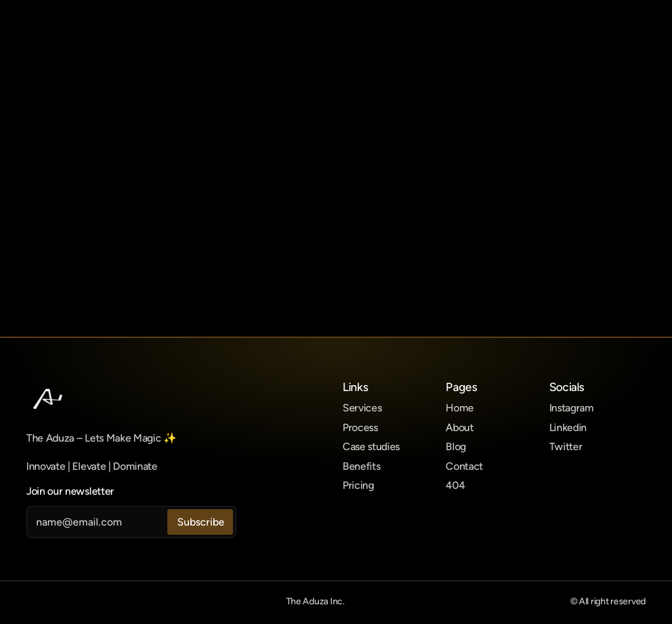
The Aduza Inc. (315, 601)
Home (460, 408)
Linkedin (568, 427)
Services (362, 408)
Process (360, 427)
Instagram (572, 408)
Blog (456, 447)
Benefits (361, 466)
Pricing (358, 485)
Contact (464, 466)
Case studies (371, 447)
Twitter (566, 447)
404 (455, 485)
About (459, 427)
